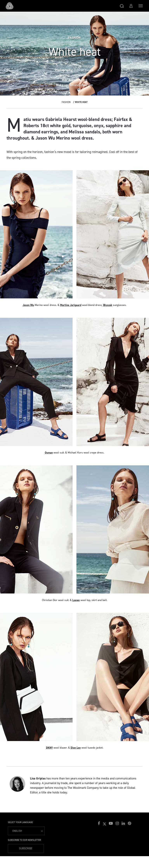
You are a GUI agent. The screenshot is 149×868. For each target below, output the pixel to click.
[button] (122, 6)
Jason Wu (28, 305)
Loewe (76, 600)
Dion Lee (76, 748)
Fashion (66, 102)
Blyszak (108, 305)
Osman (49, 453)
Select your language (20, 822)
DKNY (49, 748)
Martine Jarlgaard (71, 305)
